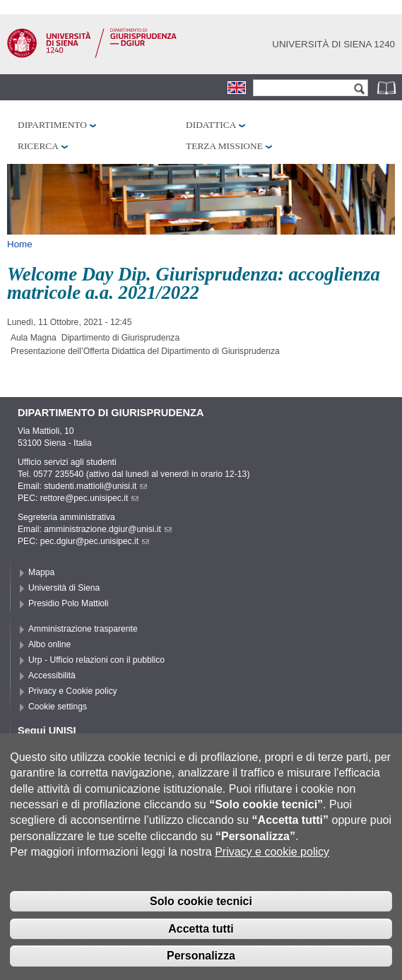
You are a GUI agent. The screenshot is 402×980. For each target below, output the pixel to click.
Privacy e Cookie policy (73, 691)
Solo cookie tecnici (201, 910)
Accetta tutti (201, 937)
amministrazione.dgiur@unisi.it (108, 529)
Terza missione (224, 146)
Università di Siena (64, 588)
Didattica (211, 125)
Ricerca (38, 146)
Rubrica (388, 87)
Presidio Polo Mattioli (69, 603)
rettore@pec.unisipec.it (90, 498)
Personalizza (201, 965)
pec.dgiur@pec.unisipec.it (95, 541)
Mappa (41, 572)
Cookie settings (58, 707)
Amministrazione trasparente (83, 629)
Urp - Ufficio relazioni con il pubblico (96, 660)
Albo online (49, 644)
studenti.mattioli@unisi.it (95, 486)
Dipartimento (52, 125)
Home (20, 244)
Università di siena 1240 (333, 44)
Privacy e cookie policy (272, 861)
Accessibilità (52, 675)
